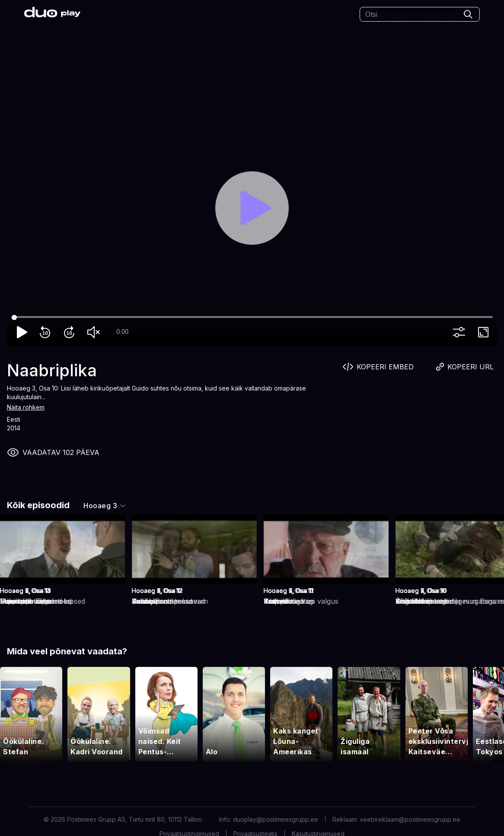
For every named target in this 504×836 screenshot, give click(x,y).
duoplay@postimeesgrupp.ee (276, 819)
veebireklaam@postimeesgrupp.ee (410, 819)
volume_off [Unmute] (95, 332)
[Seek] (252, 317)
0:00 (122, 332)
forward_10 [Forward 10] (71, 332)
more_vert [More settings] (461, 332)
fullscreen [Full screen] (485, 332)
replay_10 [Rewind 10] (47, 332)
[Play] (252, 208)
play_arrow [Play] (22, 332)
